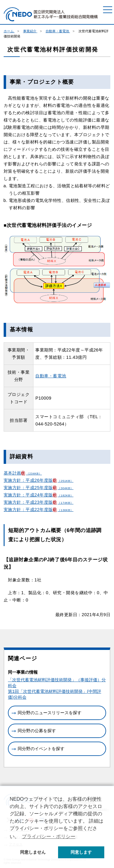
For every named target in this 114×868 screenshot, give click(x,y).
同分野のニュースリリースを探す (50, 713)
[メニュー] (108, 10)
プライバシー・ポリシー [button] (49, 836)
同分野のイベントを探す (41, 749)
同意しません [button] (33, 852)
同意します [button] (81, 852)
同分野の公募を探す (37, 731)
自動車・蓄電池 (51, 376)
